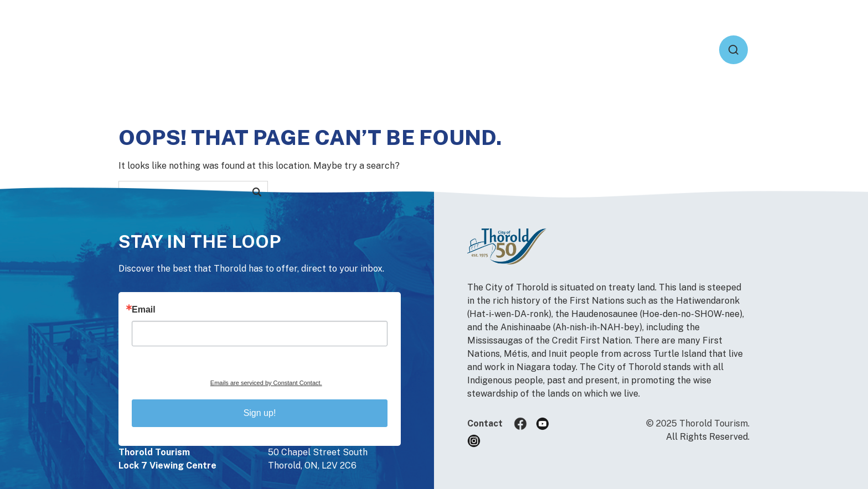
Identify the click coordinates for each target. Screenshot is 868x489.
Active (472, 50)
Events (533, 50)
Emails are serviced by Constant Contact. (266, 383)
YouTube (547, 424)
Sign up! (260, 413)
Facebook (525, 424)
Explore (597, 50)
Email (144, 310)
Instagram (478, 441)
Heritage (666, 50)
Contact (485, 423)
